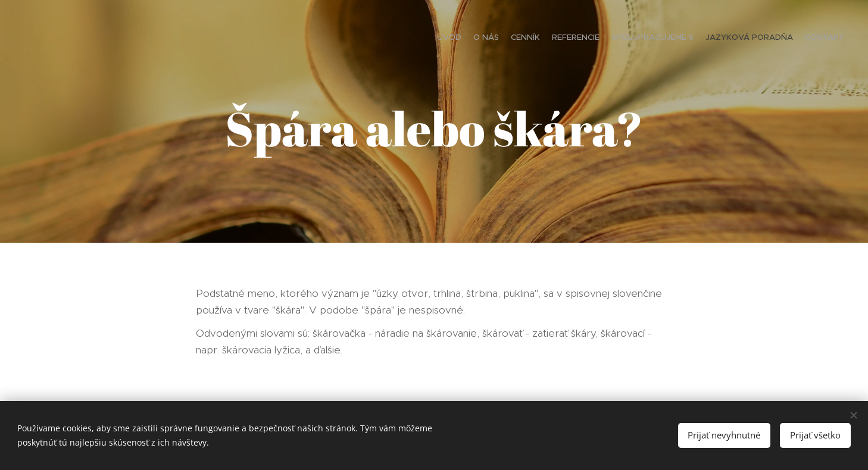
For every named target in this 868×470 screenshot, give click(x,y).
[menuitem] (774, 39)
